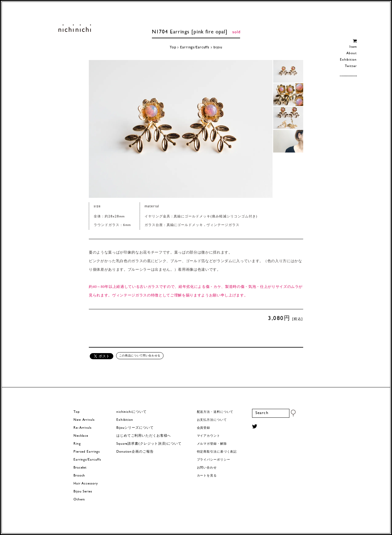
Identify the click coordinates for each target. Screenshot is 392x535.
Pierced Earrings (87, 452)
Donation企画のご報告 (135, 452)
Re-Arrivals (83, 428)
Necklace (81, 436)
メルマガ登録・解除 (212, 444)
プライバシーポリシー (214, 460)
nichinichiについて (131, 412)
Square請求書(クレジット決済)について (149, 444)
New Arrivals (84, 420)
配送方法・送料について (215, 412)
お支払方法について (212, 420)
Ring (77, 444)
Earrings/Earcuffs (195, 47)
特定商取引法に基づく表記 (217, 452)
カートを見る (207, 476)
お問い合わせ (207, 468)
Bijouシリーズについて (135, 428)
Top (173, 47)
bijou (218, 47)
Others (79, 500)
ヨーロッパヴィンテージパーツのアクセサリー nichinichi (75, 28)
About (351, 53)
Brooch (79, 476)
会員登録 (204, 428)
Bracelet (80, 468)
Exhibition (348, 60)
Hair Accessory (86, 484)
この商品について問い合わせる (140, 356)
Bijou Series (83, 492)
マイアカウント (209, 436)
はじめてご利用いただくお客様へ (144, 436)
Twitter (351, 66)
